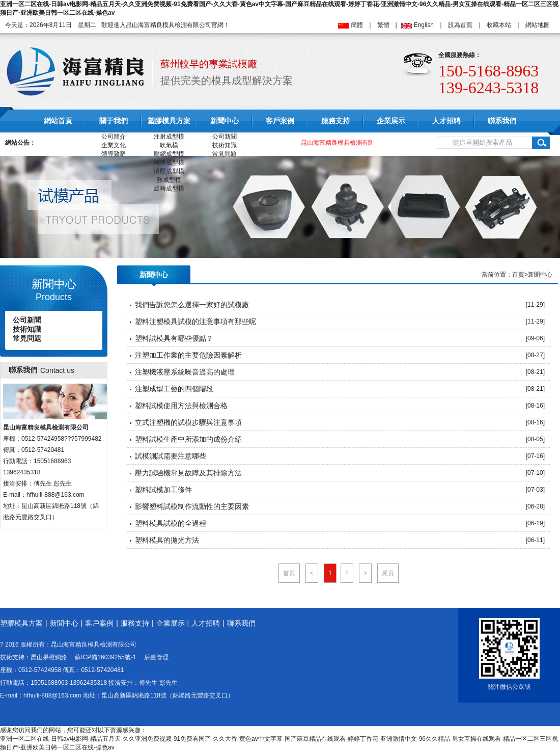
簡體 (357, 25)
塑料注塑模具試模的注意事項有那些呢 (195, 321)
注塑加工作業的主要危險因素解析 (188, 355)
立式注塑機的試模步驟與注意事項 (188, 422)
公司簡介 (114, 137)
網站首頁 (58, 121)
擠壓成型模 (169, 171)
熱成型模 (169, 180)
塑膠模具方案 (169, 121)
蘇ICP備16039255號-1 (105, 657)
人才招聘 (446, 121)
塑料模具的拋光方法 (167, 540)
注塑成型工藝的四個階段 (174, 389)
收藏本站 (499, 25)
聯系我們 (502, 121)
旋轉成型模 (169, 189)
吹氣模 (169, 145)
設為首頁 (460, 25)
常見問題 (225, 154)
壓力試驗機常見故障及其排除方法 (188, 473)
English (424, 25)
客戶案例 (280, 121)
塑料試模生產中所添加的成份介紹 (188, 439)
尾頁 (388, 573)
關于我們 (114, 121)
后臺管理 (156, 657)
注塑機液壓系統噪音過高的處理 (185, 372)
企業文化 (114, 145)
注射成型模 (169, 137)
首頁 (518, 275)
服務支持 (335, 121)
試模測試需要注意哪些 (171, 456)
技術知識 (225, 145)
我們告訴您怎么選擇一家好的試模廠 (192, 305)
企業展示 (391, 121)
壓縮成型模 (169, 154)
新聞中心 (225, 121)
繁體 (383, 25)
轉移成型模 (169, 163)
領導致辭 (114, 154)
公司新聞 (225, 137)
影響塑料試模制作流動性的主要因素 (192, 506)
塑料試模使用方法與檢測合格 (181, 406)
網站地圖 (538, 25)
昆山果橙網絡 (49, 657)
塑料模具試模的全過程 (171, 523)
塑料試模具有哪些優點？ (174, 338)
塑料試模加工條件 (163, 490)
